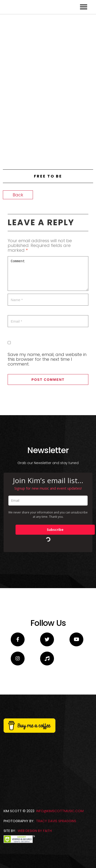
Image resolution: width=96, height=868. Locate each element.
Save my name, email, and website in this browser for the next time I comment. (47, 460)
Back (18, 296)
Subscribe (55, 631)
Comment (48, 375)
